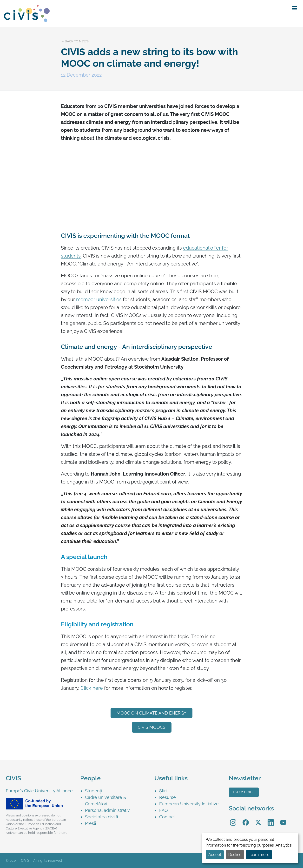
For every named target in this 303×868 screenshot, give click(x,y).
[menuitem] (117, 791)
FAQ (163, 810)
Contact (167, 817)
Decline (235, 855)
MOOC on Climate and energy (151, 713)
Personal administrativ (107, 810)
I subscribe (244, 792)
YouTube (283, 819)
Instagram (233, 819)
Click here (92, 688)
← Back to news (75, 41)
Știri (163, 791)
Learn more (259, 855)
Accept (215, 855)
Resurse (168, 797)
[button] (295, 8)
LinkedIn (271, 819)
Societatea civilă (102, 817)
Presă (91, 823)
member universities (99, 299)
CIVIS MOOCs (152, 727)
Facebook (246, 819)
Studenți (94, 791)
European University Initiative (189, 804)
